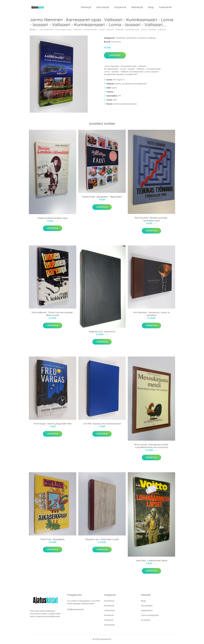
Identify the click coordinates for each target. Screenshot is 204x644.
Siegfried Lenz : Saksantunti (102, 332)
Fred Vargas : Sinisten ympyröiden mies (53, 424)
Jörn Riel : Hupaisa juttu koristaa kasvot (102, 424)
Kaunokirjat (103, 7)
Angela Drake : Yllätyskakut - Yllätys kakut (102, 197)
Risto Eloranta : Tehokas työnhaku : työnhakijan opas (152, 220)
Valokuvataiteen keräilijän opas (53, 218)
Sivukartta (146, 620)
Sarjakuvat (120, 7)
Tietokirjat (86, 7)
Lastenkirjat (109, 611)
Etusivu (33, 30)
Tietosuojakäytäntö (150, 616)
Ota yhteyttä (147, 606)
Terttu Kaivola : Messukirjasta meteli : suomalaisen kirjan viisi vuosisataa (151, 446)
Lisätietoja (115, 56)
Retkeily (152, 38)
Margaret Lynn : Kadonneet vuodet (102, 540)
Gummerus (142, 38)
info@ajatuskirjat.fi (75, 610)
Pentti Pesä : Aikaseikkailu (53, 540)
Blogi (151, 7)
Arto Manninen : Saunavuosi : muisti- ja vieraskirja (151, 314)
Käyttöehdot (147, 611)
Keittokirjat (137, 7)
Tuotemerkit (165, 7)
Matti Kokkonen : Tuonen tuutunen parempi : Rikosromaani (53, 314)
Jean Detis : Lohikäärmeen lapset (152, 561)
